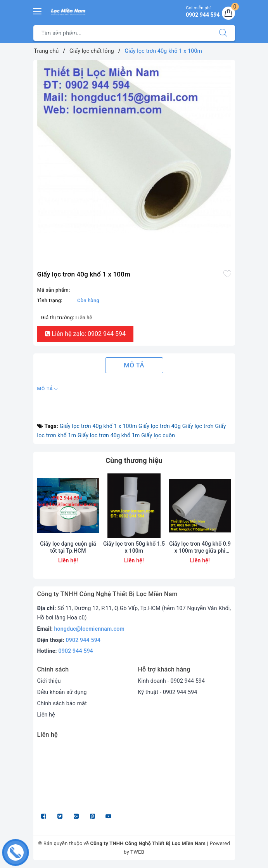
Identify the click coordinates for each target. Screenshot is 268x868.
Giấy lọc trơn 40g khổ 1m (109, 435)
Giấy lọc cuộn (158, 435)
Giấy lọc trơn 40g (160, 426)
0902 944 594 (83, 640)
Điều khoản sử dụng (62, 692)
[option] (134, 146)
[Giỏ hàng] (228, 13)
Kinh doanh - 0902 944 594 (172, 681)
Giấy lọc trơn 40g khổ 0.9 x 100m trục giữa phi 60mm (200, 547)
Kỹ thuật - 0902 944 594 (168, 692)
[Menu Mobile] (38, 10)
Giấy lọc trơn (198, 426)
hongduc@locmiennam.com (89, 629)
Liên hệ (46, 715)
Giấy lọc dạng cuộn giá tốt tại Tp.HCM (68, 547)
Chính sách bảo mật (62, 703)
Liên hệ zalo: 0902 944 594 (85, 334)
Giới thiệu (49, 681)
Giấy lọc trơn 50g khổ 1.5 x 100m (134, 547)
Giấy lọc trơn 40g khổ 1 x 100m (99, 426)
